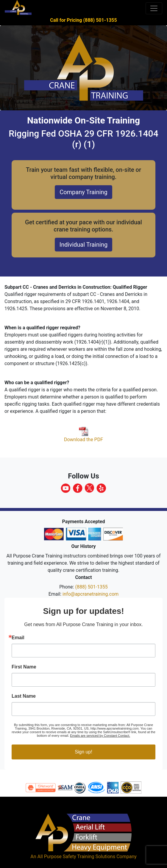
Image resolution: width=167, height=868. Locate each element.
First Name (24, 667)
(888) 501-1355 (91, 587)
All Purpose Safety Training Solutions (76, 857)
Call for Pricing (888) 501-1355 (83, 20)
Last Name (24, 696)
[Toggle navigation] (154, 8)
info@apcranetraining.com (90, 594)
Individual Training (83, 245)
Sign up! (83, 752)
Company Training (83, 192)
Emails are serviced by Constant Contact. (100, 736)
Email (18, 638)
